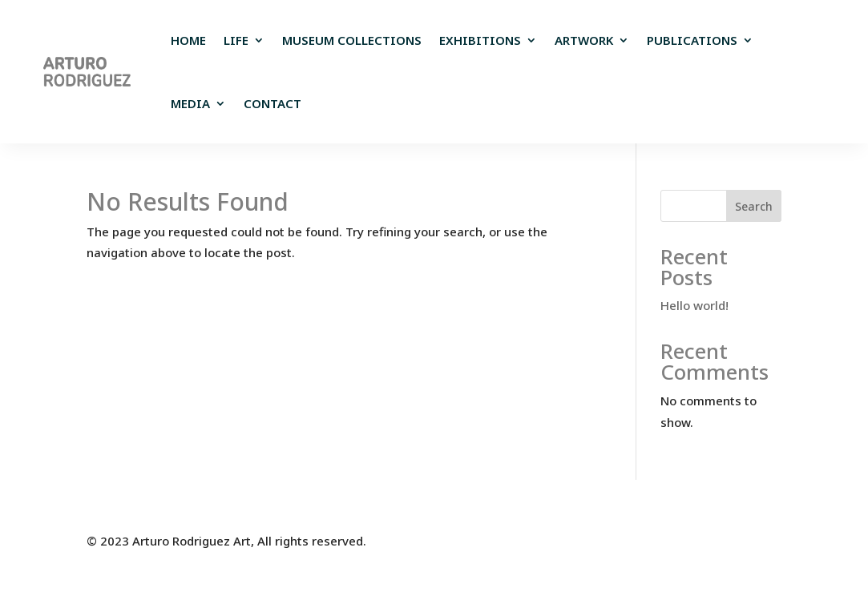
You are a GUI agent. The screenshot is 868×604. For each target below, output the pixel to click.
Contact (273, 103)
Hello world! (694, 305)
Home (188, 40)
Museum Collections (352, 40)
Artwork (584, 40)
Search (754, 206)
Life (236, 40)
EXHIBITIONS (480, 40)
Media (190, 103)
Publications (692, 40)
